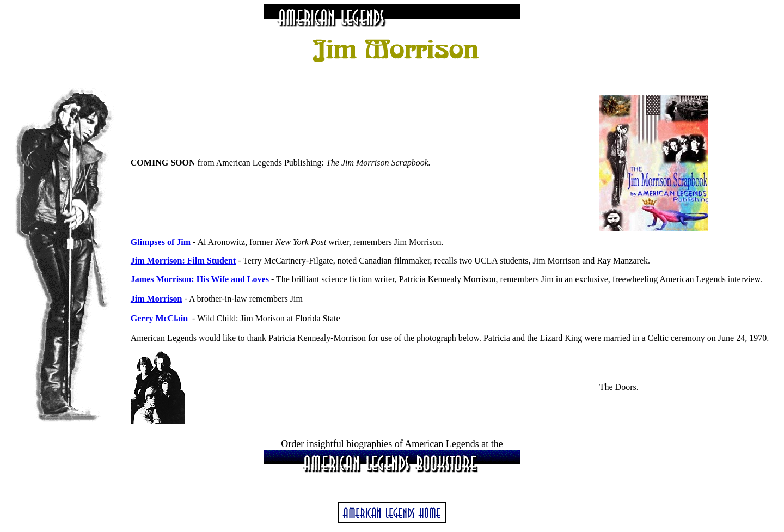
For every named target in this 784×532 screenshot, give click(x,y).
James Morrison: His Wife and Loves (200, 279)
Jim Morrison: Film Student (183, 261)
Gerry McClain (159, 318)
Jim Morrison (157, 299)
